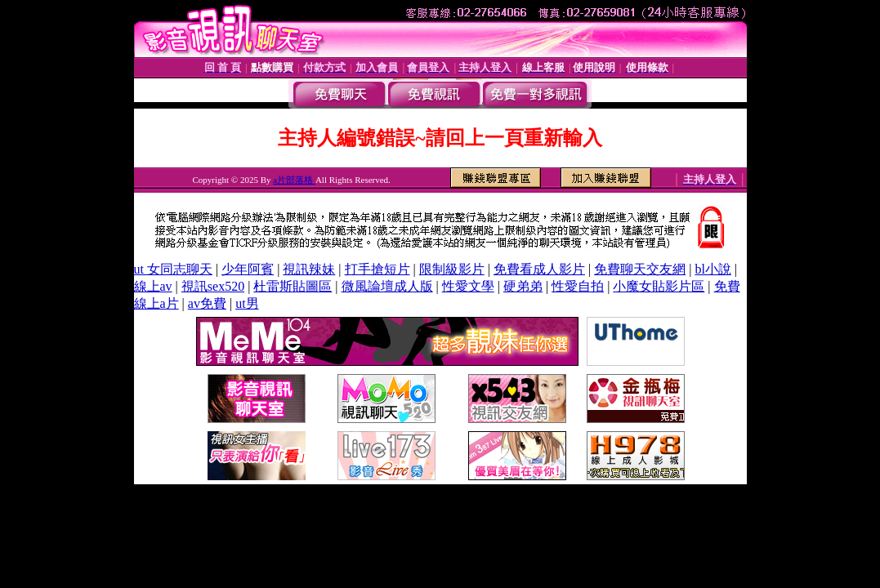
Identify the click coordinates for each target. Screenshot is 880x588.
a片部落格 (294, 180)
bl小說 (712, 269)
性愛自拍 (578, 286)
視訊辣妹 (309, 269)
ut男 (247, 303)
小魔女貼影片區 (659, 286)
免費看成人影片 (539, 269)
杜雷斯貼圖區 (293, 286)
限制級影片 (452, 269)
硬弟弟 (523, 286)
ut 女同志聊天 (173, 269)
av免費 (207, 303)
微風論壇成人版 (387, 286)
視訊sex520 (213, 286)
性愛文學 (468, 286)
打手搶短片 (377, 269)
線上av (153, 286)
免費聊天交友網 (640, 269)
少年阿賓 (248, 269)
